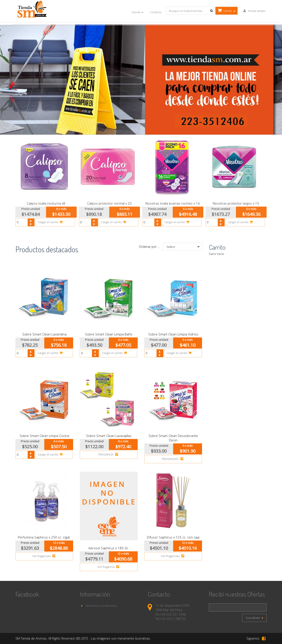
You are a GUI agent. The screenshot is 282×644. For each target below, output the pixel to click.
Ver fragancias (44, 556)
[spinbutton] (23, 220)
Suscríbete (254, 618)
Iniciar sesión (254, 11)
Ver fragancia (109, 567)
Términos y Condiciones (98, 606)
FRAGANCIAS (173, 459)
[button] (31, 218)
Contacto (156, 12)
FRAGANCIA (109, 454)
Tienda (137, 12)
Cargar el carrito (51, 220)
